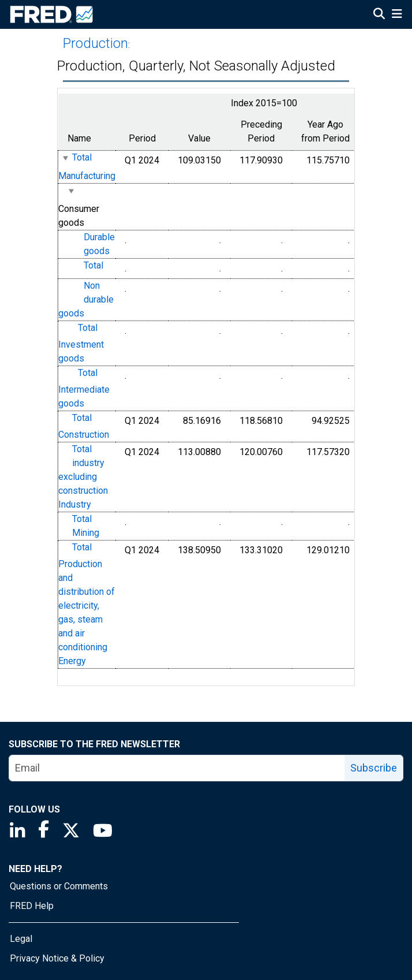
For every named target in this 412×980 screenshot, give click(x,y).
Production (95, 43)
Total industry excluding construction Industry (83, 477)
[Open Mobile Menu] (397, 15)
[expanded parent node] (65, 158)
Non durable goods (86, 299)
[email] (177, 768)
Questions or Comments (59, 886)
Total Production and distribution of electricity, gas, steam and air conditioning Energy (87, 604)
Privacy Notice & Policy (57, 958)
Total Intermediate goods (84, 388)
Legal (21, 939)
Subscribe (374, 768)
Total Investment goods (81, 343)
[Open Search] (379, 15)
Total (93, 265)
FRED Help (32, 906)
